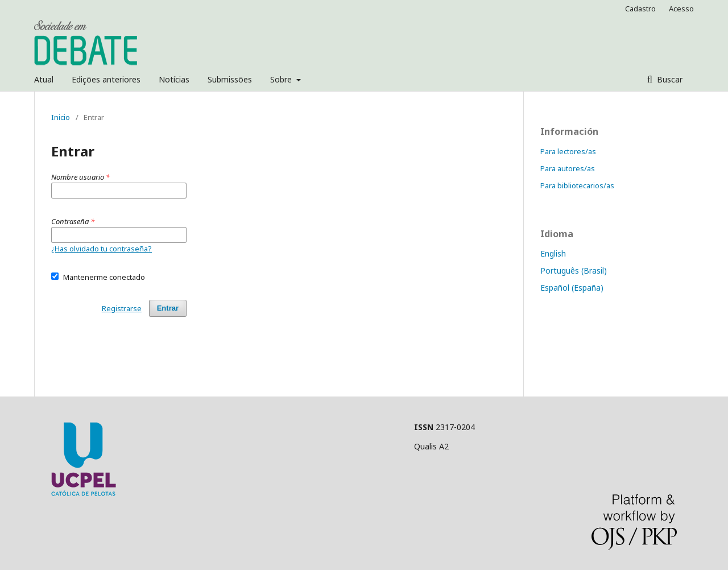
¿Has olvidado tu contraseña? (102, 249)
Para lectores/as (568, 151)
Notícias (174, 79)
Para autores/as (568, 168)
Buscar (669, 79)
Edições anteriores (106, 79)
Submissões (230, 79)
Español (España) (572, 288)
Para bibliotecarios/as (577, 185)
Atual (44, 79)
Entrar (168, 308)
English (553, 253)
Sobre (282, 79)
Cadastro (640, 9)
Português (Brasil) (574, 270)
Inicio (61, 117)
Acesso (681, 9)
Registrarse (122, 308)
